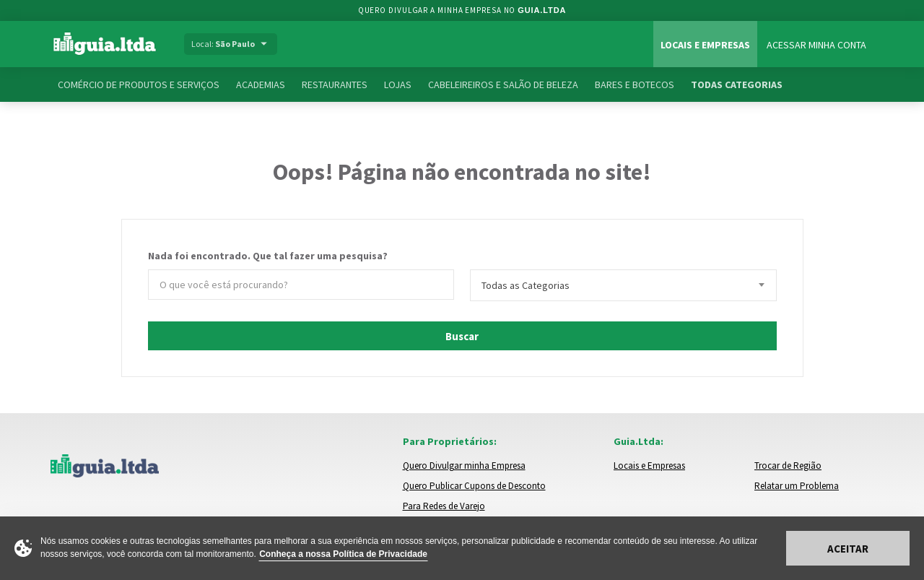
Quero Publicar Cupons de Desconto (474, 486)
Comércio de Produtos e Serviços (139, 85)
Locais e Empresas (705, 45)
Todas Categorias (737, 85)
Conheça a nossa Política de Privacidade (343, 554)
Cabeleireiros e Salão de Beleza (503, 85)
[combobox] (623, 285)
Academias (261, 85)
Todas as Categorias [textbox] (526, 285)
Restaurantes (335, 85)
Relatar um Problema (797, 486)
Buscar (462, 336)
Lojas (398, 85)
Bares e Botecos (635, 85)
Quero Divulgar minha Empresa (464, 466)
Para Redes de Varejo (444, 506)
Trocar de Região (788, 466)
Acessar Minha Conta (816, 45)
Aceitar (848, 549)
